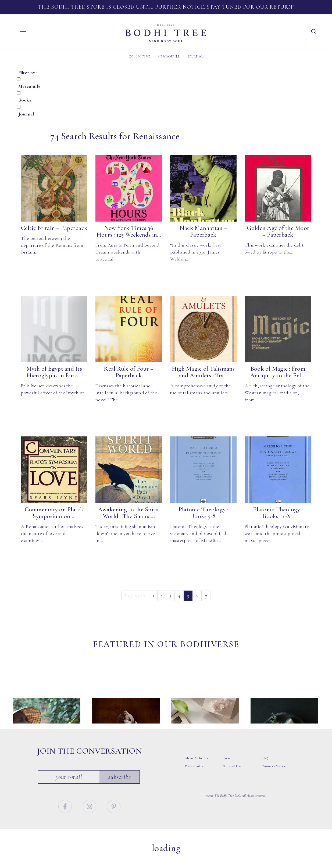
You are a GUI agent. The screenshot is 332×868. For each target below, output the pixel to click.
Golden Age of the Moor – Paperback (278, 231)
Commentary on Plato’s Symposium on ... (54, 513)
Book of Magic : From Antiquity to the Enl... (278, 372)
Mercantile (169, 56)
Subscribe (120, 791)
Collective (140, 56)
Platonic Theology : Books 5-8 (203, 513)
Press (227, 772)
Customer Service (274, 780)
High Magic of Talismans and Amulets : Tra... (203, 372)
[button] (314, 31)
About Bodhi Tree (197, 772)
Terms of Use (232, 780)
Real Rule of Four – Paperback (129, 372)
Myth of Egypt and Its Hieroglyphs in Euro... (54, 372)
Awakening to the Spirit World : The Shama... (129, 513)
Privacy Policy (194, 780)
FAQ (265, 772)
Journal (195, 56)
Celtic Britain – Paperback (54, 228)
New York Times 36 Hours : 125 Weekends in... (129, 231)
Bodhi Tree (166, 33)
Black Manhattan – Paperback (203, 231)
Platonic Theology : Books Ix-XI (278, 513)
